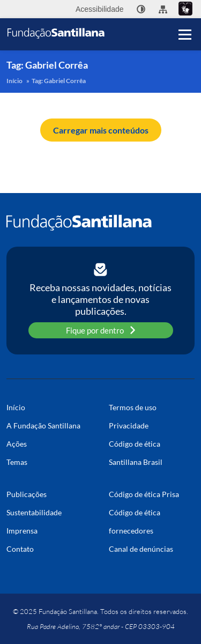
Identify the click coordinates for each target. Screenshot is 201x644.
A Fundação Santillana (43, 425)
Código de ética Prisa (144, 494)
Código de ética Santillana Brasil (136, 453)
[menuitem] (141, 9)
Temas (17, 462)
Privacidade (129, 425)
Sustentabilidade (34, 512)
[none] (141, 9)
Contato (20, 549)
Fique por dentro (101, 330)
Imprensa (22, 531)
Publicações (27, 494)
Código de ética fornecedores (135, 521)
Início (14, 81)
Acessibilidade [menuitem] (100, 9)
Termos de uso (133, 407)
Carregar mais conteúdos (101, 130)
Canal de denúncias (141, 549)
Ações (17, 444)
